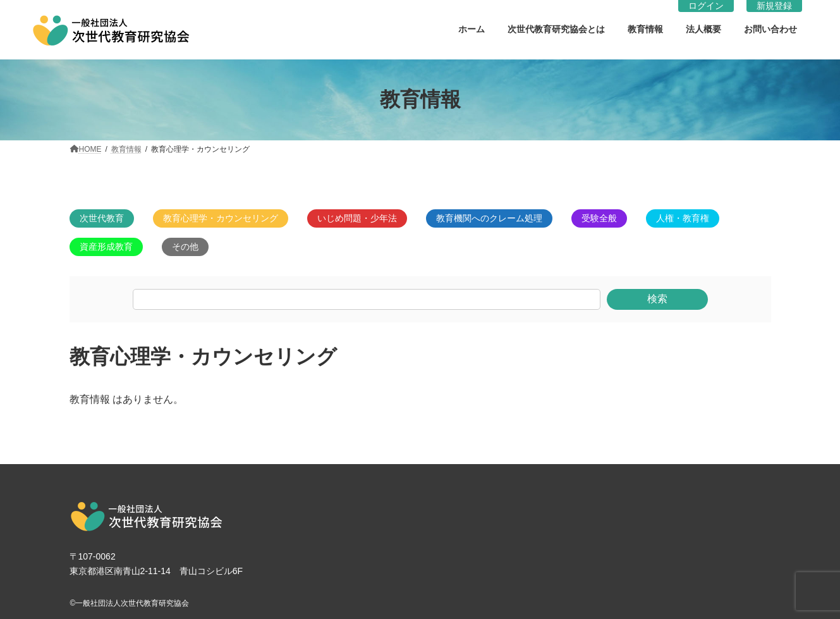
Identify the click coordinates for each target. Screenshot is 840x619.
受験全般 (599, 218)
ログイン (706, 6)
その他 (185, 247)
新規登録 (774, 6)
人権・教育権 (683, 218)
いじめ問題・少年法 (357, 218)
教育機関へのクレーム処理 (489, 218)
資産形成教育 (106, 247)
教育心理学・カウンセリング (221, 218)
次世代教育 (102, 218)
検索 (657, 299)
